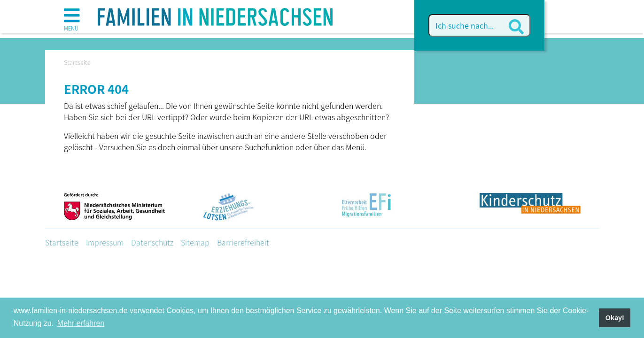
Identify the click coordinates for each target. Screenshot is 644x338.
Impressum (105, 242)
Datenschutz (152, 242)
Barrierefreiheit (243, 242)
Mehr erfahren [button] (81, 323)
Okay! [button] (615, 318)
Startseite (62, 242)
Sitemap (195, 242)
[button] (72, 19)
